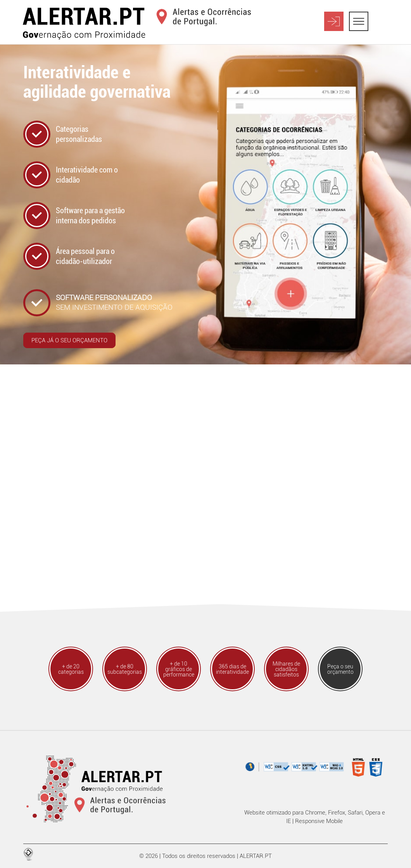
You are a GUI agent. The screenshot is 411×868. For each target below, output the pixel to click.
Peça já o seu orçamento (69, 340)
